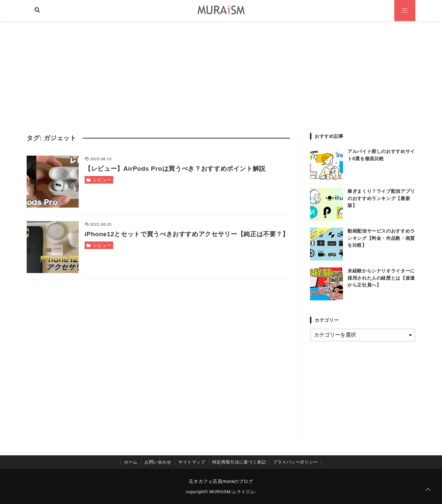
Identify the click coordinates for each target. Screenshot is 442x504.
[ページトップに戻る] (428, 490)
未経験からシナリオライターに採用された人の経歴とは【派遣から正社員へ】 (381, 278)
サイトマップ (192, 462)
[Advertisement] (221, 70)
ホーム (131, 462)
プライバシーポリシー (295, 462)
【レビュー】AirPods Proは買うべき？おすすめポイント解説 (175, 169)
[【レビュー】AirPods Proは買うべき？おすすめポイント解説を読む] (53, 182)
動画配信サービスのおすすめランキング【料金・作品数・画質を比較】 (381, 238)
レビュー (103, 180)
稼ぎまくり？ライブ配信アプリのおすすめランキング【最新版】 (381, 198)
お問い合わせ (158, 462)
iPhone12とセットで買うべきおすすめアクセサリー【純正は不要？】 (187, 234)
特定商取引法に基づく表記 (239, 462)
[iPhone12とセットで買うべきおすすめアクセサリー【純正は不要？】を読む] (53, 247)
